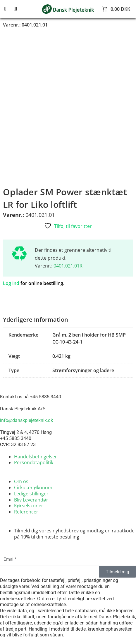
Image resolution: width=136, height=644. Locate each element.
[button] (9, 9)
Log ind (11, 283)
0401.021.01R (68, 266)
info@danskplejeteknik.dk (26, 420)
